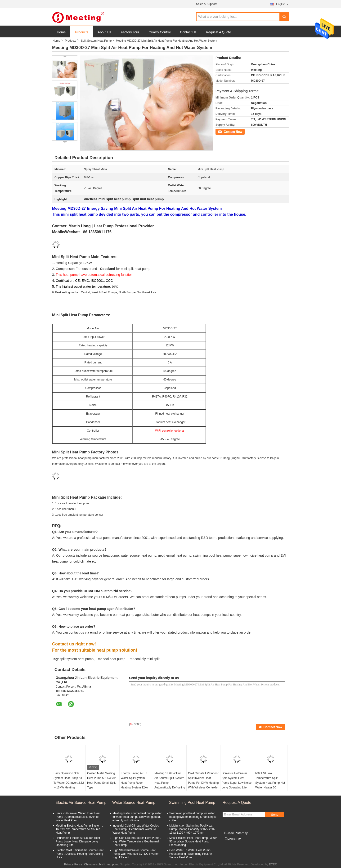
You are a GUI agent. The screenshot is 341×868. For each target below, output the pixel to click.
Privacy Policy (73, 864)
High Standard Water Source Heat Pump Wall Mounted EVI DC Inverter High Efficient (136, 854)
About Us (105, 32)
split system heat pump (77, 659)
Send (275, 815)
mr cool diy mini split (145, 659)
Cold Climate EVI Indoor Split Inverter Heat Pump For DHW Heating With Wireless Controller (203, 780)
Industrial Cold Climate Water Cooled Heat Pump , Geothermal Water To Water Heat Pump (136, 829)
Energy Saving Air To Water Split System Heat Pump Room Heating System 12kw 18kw (135, 783)
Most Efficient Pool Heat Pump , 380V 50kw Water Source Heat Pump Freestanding (193, 841)
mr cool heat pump (112, 659)
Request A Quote (219, 32)
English (283, 4)
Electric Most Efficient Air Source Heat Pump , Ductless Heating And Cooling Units (80, 854)
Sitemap (242, 833)
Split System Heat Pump (96, 41)
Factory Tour (130, 32)
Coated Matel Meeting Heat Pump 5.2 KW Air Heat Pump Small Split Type (101, 780)
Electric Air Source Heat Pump (81, 803)
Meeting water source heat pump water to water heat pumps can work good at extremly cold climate (137, 817)
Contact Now (224, 131)
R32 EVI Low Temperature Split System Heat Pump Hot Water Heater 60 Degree (270, 783)
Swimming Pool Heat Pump (192, 803)
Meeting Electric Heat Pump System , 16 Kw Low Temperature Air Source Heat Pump (79, 829)
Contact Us (188, 32)
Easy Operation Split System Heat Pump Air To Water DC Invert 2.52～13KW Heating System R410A (69, 783)
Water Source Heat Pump (134, 803)
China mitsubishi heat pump (102, 864)
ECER (273, 864)
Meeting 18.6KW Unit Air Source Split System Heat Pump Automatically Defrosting (170, 780)
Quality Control (160, 32)
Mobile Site (233, 839)
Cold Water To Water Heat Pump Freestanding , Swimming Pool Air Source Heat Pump (191, 854)
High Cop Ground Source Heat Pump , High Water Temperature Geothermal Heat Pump (137, 841)
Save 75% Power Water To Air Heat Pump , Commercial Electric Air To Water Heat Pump (78, 817)
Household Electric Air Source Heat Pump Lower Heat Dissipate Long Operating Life (78, 841)
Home (61, 32)
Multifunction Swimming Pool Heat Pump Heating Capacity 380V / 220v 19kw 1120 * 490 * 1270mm (192, 829)
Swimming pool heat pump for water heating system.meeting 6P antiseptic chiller (193, 817)
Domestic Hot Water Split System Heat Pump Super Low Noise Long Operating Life (237, 780)
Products (82, 32)
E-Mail (229, 833)
